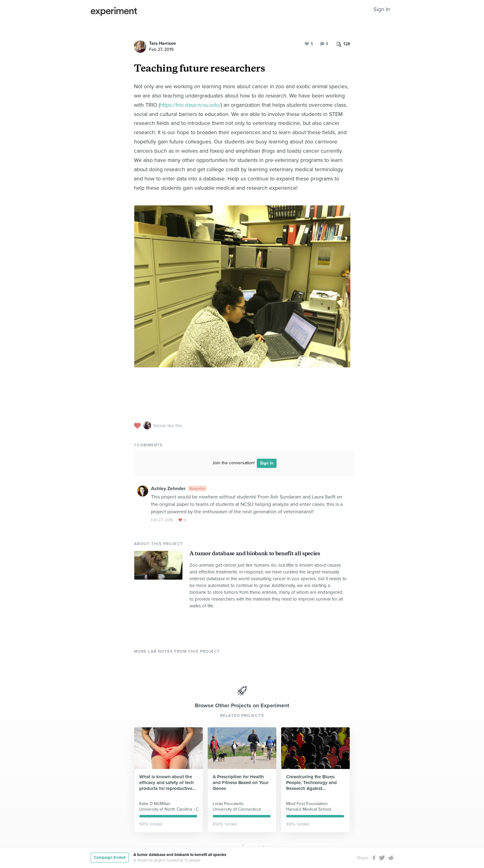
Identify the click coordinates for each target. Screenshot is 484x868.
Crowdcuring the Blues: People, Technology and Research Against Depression (311, 783)
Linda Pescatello (228, 804)
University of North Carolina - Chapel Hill (178, 809)
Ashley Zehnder (168, 489)
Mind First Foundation (307, 804)
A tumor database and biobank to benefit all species (255, 553)
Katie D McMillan (155, 804)
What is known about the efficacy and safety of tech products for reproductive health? (167, 783)
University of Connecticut (237, 809)
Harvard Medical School (309, 809)
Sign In (382, 9)
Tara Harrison (163, 43)
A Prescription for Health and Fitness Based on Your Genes (241, 783)
